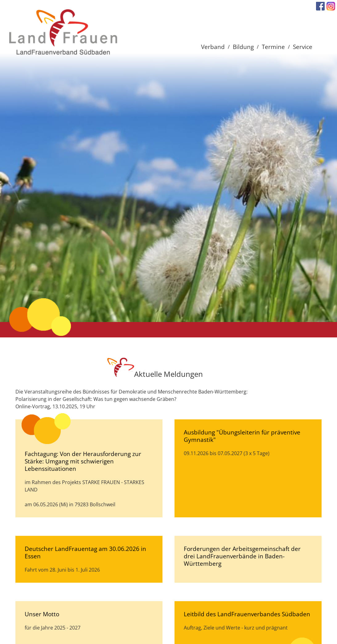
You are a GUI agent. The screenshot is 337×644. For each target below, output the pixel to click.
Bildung (243, 47)
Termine (273, 47)
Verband (213, 47)
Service (303, 47)
